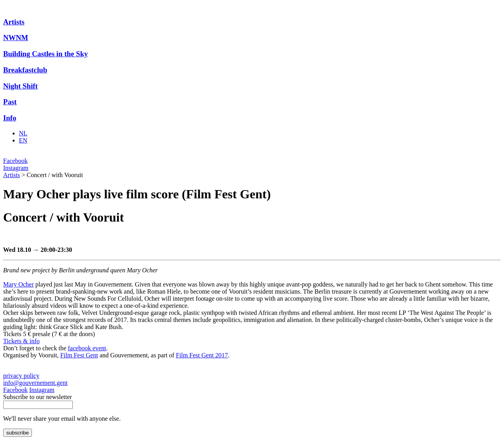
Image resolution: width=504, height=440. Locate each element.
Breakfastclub (25, 70)
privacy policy (21, 376)
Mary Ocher (19, 284)
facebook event (87, 348)
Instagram (16, 168)
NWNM (16, 38)
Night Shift (20, 86)
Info (10, 118)
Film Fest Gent (79, 355)
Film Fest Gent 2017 (202, 355)
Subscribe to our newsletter (38, 397)
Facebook (15, 161)
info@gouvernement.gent (35, 383)
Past (10, 102)
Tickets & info (21, 341)
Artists (14, 22)
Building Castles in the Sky (45, 54)
